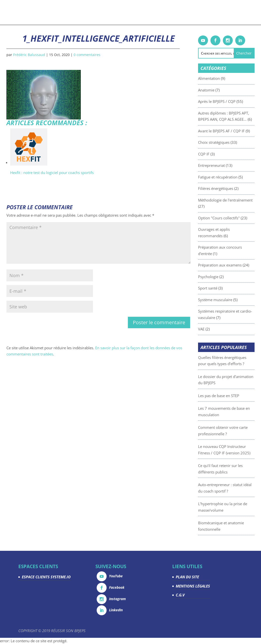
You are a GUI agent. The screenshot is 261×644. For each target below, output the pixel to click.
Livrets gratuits (86, 13)
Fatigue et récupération (230, 177)
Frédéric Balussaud (29, 55)
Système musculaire (227, 300)
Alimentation (221, 78)
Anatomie (218, 90)
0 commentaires (87, 55)
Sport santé (220, 288)
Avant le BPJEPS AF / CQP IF (233, 131)
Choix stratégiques (226, 142)
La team (198, 13)
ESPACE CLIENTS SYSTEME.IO (46, 577)
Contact (241, 13)
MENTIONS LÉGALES (193, 586)
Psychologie (220, 277)
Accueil (17, 13)
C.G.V (180, 595)
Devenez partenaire (173, 13)
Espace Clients (219, 13)
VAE (213, 329)
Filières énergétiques (228, 188)
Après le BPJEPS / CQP (229, 101)
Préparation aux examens (232, 265)
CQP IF (216, 154)
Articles (109, 13)
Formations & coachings (46, 13)
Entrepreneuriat (223, 165)
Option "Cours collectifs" (231, 218)
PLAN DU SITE (187, 577)
